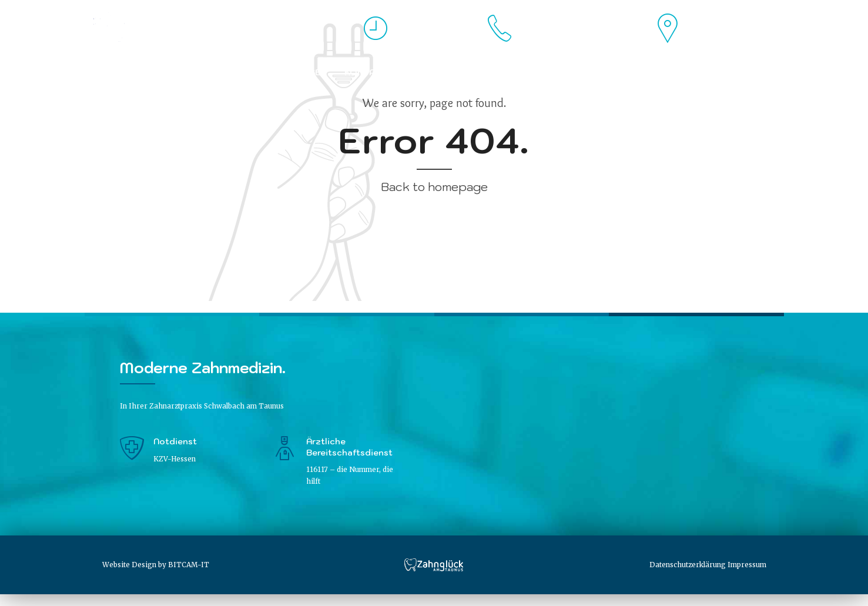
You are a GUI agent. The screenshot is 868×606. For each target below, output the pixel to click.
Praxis (155, 72)
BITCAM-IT (189, 565)
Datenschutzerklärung (688, 565)
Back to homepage (434, 187)
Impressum (747, 565)
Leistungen (298, 72)
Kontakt (366, 72)
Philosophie (221, 72)
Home (107, 72)
